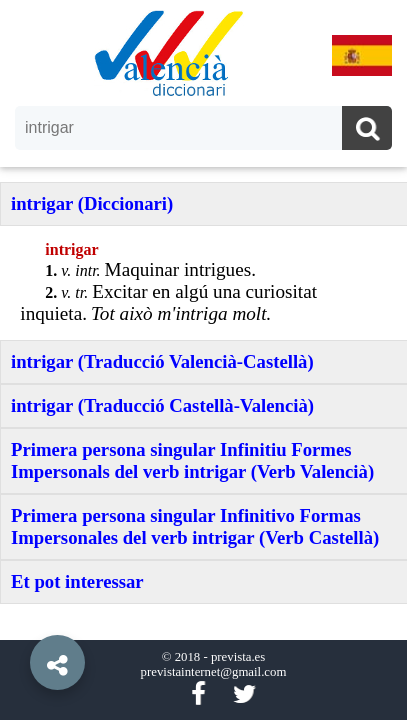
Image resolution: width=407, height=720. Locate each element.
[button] (20, 617)
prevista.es (238, 657)
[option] (203, 360)
